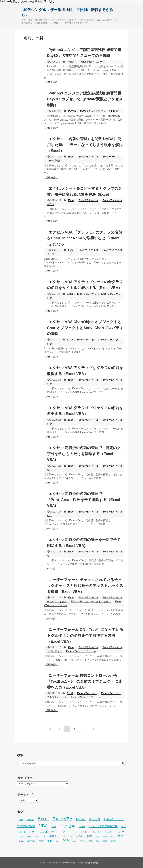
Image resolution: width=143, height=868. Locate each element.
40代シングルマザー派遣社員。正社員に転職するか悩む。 (68, 12)
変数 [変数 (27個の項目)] (98, 837)
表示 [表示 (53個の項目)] (41, 841)
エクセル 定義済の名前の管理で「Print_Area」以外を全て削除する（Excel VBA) (84, 500)
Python (71, 62)
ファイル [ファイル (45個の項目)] (84, 832)
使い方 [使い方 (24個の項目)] (37, 837)
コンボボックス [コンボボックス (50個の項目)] (49, 832)
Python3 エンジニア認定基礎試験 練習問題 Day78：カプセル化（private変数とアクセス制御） (85, 99)
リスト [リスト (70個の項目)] (108, 832)
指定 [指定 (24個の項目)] (112, 837)
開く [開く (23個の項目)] (98, 841)
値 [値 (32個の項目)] (45, 836)
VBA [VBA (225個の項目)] (43, 826)
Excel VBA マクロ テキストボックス (91, 602)
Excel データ (110, 157)
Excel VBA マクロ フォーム (81, 651)
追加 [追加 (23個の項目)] (75, 841)
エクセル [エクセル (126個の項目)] (68, 826)
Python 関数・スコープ (92, 62)
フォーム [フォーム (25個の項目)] (96, 832)
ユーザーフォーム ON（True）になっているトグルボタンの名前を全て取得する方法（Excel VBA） (85, 635)
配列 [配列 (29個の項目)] (91, 841)
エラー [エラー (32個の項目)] (82, 827)
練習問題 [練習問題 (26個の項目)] (31, 841)
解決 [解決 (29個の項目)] (58, 841)
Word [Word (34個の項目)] (54, 827)
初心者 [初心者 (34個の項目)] (80, 836)
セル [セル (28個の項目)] (64, 832)
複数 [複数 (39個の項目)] (50, 841)
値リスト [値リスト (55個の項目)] (54, 836)
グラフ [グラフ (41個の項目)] (33, 832)
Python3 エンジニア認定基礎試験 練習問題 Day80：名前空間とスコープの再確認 (84, 53)
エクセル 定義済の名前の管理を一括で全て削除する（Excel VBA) (84, 543)
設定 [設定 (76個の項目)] (66, 841)
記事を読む (52, 82)
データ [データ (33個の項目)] (72, 832)
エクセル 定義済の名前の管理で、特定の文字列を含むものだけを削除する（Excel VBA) (84, 454)
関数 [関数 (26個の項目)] (105, 841)
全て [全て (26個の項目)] (65, 837)
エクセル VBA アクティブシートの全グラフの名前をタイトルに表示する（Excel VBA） (85, 285)
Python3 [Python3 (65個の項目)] (95, 819)
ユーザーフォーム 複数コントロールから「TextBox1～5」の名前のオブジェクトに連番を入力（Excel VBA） (85, 681)
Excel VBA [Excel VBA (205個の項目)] (62, 819)
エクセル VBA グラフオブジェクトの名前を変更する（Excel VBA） (85, 411)
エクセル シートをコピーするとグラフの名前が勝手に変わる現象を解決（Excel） (85, 191)
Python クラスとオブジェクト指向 (99, 111)
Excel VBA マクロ (88, 157)
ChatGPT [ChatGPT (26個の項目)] (30, 820)
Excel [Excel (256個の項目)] (43, 819)
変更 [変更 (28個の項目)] (105, 837)
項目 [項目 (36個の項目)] (113, 841)
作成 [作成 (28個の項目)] (29, 837)
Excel (71, 157)
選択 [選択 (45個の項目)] (83, 841)
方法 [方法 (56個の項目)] (120, 836)
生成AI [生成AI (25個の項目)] (21, 841)
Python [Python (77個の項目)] (81, 819)
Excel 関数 (54, 161)
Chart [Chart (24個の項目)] (21, 820)
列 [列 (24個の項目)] (72, 837)
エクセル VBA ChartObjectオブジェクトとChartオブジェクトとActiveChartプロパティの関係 (85, 328)
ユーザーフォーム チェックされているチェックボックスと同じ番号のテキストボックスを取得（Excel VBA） (85, 586)
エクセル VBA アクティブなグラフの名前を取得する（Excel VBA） (85, 371)
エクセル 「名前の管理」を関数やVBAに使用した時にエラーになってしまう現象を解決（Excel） (85, 145)
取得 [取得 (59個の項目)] (89, 836)
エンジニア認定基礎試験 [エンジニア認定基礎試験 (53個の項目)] (103, 826)
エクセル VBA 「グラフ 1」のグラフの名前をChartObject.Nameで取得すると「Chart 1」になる (85, 238)
